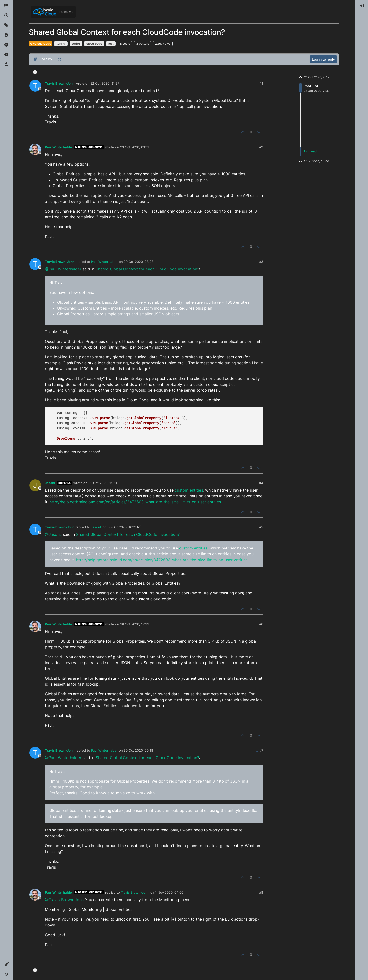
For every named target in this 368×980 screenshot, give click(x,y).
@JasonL (53, 534)
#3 (261, 262)
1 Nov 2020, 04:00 (169, 892)
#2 (261, 147)
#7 (261, 750)
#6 (261, 624)
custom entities (189, 490)
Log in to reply (323, 59)
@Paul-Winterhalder (63, 269)
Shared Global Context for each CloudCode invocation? (147, 269)
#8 (261, 892)
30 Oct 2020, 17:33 (135, 624)
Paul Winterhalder (59, 147)
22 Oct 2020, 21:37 (105, 83)
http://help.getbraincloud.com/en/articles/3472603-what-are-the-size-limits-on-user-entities (135, 502)
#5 (261, 527)
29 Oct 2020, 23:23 (139, 262)
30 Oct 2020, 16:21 (122, 527)
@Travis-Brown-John (64, 900)
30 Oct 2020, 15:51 (103, 483)
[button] (6, 964)
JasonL (50, 483)
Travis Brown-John (60, 83)
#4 (261, 483)
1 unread (310, 151)
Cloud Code (41, 44)
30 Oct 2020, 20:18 (138, 750)
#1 (261, 83)
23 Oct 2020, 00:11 (134, 147)
